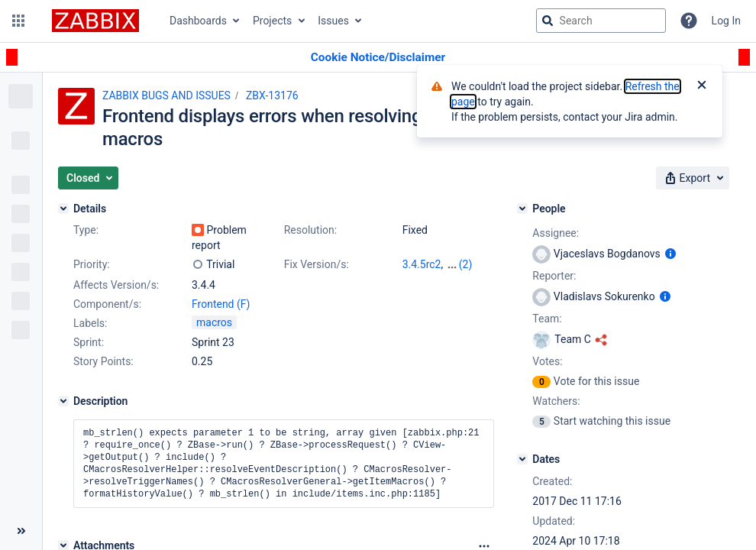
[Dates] (522, 459)
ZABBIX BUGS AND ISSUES (166, 95)
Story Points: (103, 361)
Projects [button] (272, 21)
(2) (466, 264)
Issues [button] (333, 21)
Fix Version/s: (317, 264)
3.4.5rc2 (422, 264)
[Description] (63, 401)
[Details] (63, 209)
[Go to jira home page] (95, 21)
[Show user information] (670, 254)
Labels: (90, 323)
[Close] (702, 86)
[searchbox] (601, 21)
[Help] (689, 21)
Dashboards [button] (198, 21)
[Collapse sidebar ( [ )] (21, 531)
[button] (18, 21)
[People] (522, 209)
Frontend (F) (221, 304)
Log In (726, 21)
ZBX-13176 (272, 95)
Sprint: (89, 342)
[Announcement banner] (378, 58)
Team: (547, 319)
